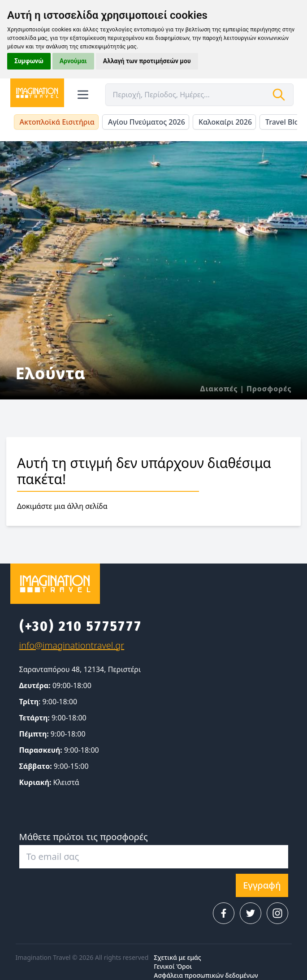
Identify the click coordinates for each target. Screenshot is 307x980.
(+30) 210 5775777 (81, 626)
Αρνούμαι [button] (73, 61)
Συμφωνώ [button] (29, 61)
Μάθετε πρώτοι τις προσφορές (84, 837)
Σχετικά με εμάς (177, 957)
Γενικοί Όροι (173, 966)
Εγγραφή (262, 885)
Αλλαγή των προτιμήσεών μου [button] (147, 61)
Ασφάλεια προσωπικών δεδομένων (206, 975)
